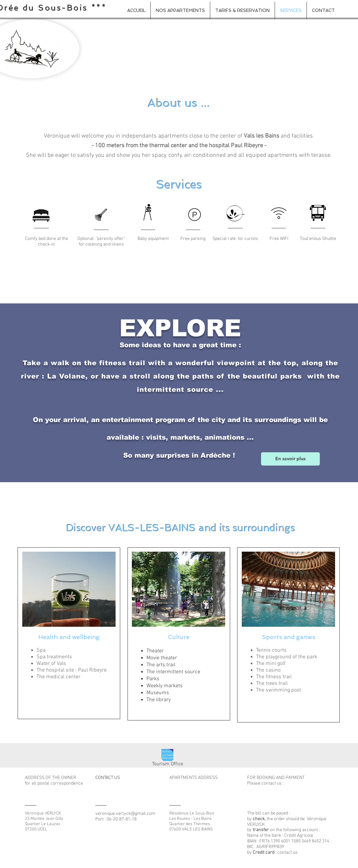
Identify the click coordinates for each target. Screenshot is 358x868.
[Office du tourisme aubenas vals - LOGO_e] (167, 755)
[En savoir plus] (290, 459)
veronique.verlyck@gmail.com (125, 814)
